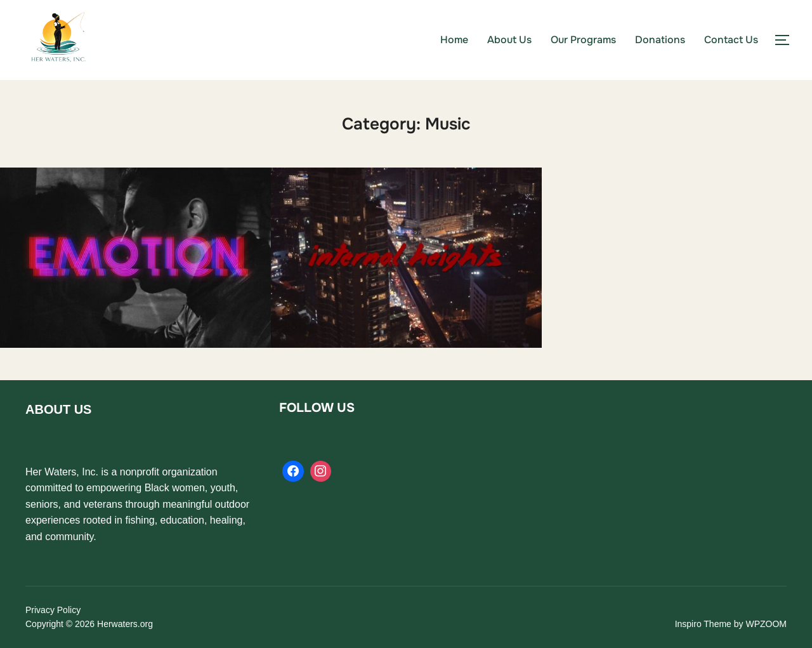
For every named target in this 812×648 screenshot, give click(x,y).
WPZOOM (766, 624)
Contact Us (731, 40)
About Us (509, 40)
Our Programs (583, 40)
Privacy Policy (53, 610)
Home (454, 40)
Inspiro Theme (703, 624)
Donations (660, 40)
